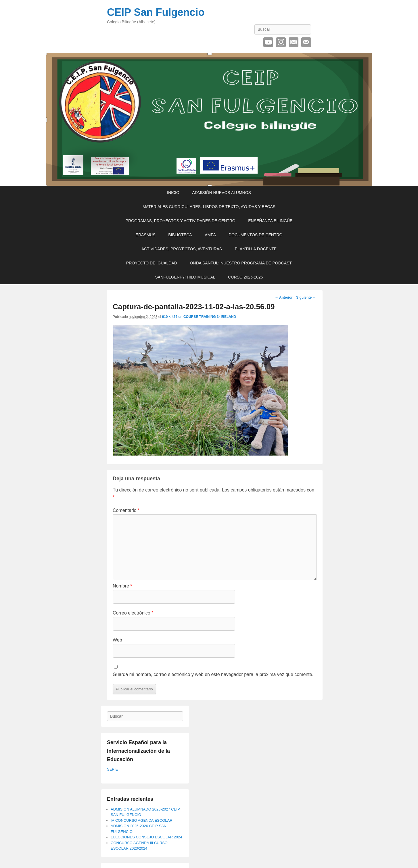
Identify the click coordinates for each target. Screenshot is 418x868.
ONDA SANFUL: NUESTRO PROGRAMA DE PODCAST (241, 263)
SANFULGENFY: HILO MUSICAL (185, 277)
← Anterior (284, 297)
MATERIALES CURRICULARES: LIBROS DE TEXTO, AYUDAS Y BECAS (209, 207)
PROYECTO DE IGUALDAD (152, 263)
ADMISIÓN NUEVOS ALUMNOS (222, 193)
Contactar (306, 42)
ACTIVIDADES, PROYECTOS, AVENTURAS (182, 249)
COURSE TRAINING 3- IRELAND (210, 317)
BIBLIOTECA (180, 235)
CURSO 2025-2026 (245, 277)
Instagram (281, 42)
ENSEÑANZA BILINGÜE (270, 221)
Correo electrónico (294, 42)
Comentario (126, 510)
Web (117, 640)
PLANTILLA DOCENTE (256, 249)
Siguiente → (306, 297)
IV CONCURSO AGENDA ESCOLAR (142, 820)
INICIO (173, 193)
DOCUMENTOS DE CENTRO (255, 235)
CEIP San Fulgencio (156, 12)
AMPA (210, 235)
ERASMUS (146, 235)
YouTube (268, 42)
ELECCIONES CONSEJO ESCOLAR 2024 (146, 837)
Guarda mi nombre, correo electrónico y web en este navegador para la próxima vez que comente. (213, 674)
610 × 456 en (172, 317)
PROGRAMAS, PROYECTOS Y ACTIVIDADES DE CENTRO (181, 221)
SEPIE (112, 769)
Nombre (122, 586)
